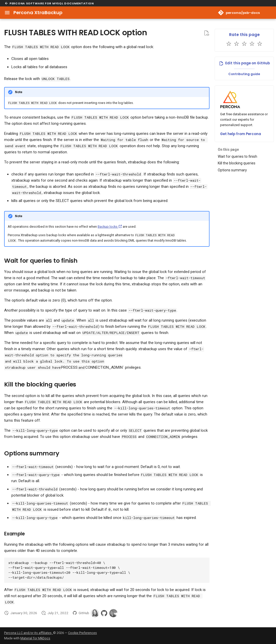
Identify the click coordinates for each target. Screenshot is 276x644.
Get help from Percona (241, 134)
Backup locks (110, 227)
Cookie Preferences (82, 633)
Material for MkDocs (35, 638)
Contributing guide (244, 74)
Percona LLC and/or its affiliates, (29, 633)
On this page (228, 149)
